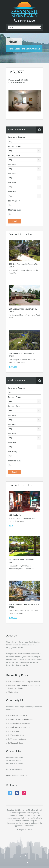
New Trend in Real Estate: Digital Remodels (24, 682)
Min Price (12, 183)
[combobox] (25, 151)
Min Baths (12, 174)
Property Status (15, 146)
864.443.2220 (26, 21)
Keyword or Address (17, 137)
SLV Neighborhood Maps (17, 715)
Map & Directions (13, 775)
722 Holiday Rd (15, 515)
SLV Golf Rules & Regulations (19, 727)
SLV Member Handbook (17, 739)
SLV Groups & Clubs (15, 743)
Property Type (14, 155)
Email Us (24, 775)
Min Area (14, 201)
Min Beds (12, 165)
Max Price (12, 192)
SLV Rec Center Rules (16, 735)
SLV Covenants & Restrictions (19, 723)
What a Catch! (13, 692)
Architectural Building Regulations (21, 719)
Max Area (15, 210)
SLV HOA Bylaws (14, 731)
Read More (13, 273)
